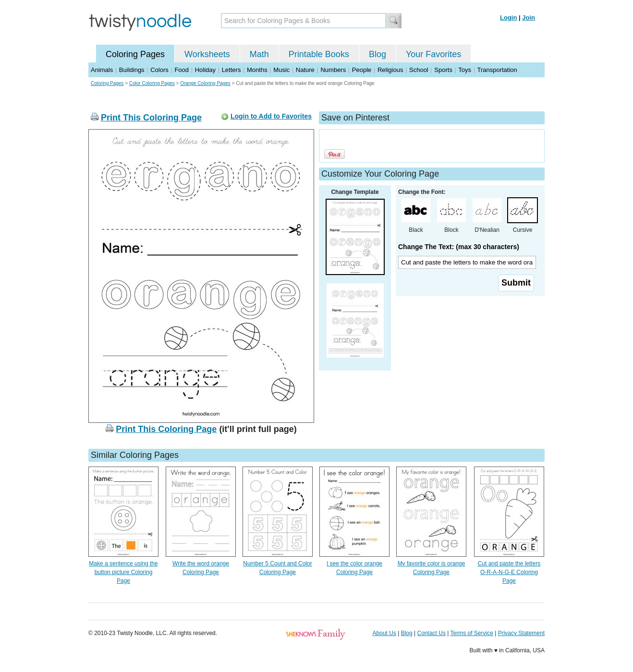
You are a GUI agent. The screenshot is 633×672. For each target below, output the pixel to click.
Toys (465, 70)
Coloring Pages (135, 54)
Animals (102, 70)
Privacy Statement (521, 633)
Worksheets (207, 54)
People (362, 70)
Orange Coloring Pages (205, 83)
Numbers (333, 70)
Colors (159, 70)
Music (281, 70)
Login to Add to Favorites (271, 116)
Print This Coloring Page (151, 118)
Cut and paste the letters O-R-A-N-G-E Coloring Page (509, 572)
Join (529, 18)
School (419, 70)
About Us (384, 633)
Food (182, 70)
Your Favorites (433, 54)
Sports (443, 70)
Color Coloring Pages (152, 83)
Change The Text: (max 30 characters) (459, 247)
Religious (390, 70)
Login (508, 18)
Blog (377, 54)
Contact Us (432, 633)
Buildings (132, 70)
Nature (305, 70)
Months (257, 70)
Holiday (205, 70)
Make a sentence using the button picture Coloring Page (123, 572)
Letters (231, 70)
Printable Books (319, 54)
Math (259, 54)
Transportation (497, 70)
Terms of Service (471, 633)
